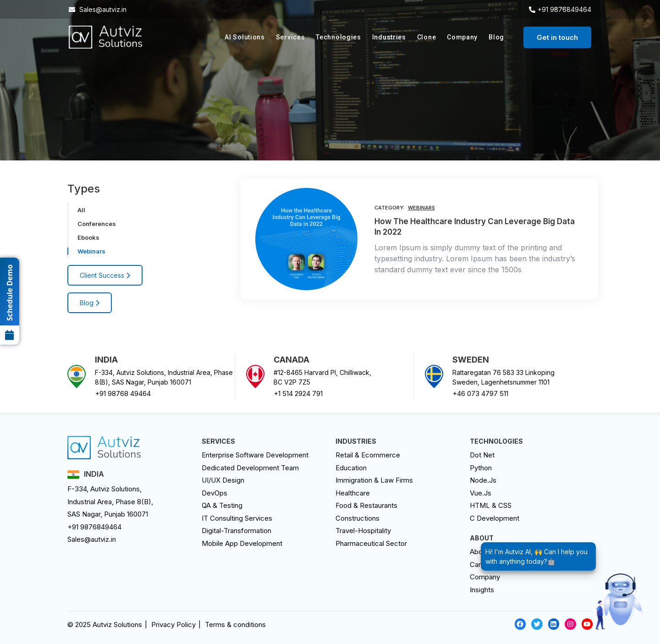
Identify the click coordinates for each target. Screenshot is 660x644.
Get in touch (557, 37)
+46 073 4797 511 (480, 394)
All (81, 210)
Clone (427, 37)
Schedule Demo (10, 305)
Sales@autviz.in (92, 539)
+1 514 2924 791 (298, 394)
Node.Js (483, 480)
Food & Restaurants (366, 505)
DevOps (214, 493)
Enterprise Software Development (255, 455)
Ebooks (88, 237)
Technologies (338, 37)
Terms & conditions (235, 625)
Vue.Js (481, 493)
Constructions (357, 518)
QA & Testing (222, 505)
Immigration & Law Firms (374, 480)
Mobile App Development (242, 543)
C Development (495, 518)
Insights (482, 590)
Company (462, 37)
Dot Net (482, 455)
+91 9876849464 (94, 527)
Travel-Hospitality (363, 531)
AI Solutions (245, 37)
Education (351, 468)
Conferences (97, 224)
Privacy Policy (173, 625)
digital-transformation (236, 531)
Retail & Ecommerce (368, 455)
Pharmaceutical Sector (371, 543)
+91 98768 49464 (123, 394)
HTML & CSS (491, 505)
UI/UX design (223, 480)
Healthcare (353, 493)
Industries (389, 37)
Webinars (91, 251)
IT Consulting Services (237, 518)
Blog (496, 37)
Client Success (105, 275)
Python (481, 468)
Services (291, 37)
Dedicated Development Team (250, 468)
